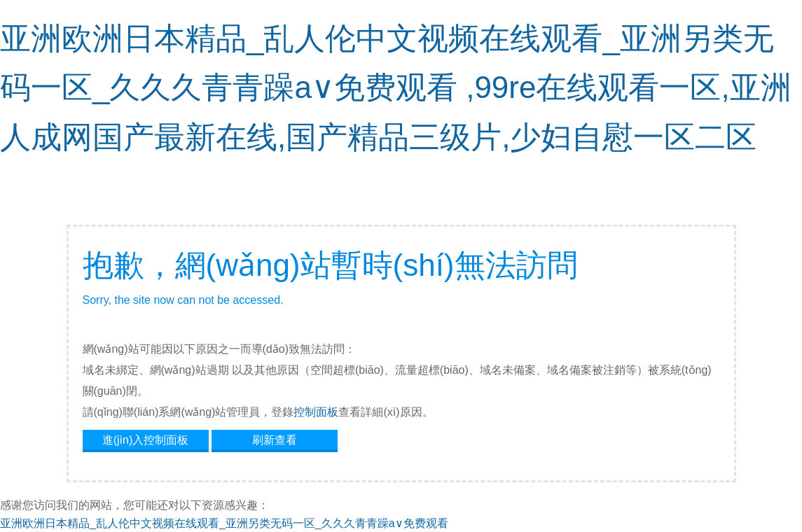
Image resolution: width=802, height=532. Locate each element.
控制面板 (316, 412)
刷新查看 (275, 440)
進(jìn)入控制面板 (146, 440)
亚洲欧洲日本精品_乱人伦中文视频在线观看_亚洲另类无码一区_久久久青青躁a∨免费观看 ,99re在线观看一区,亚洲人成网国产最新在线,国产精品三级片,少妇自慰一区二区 (396, 87)
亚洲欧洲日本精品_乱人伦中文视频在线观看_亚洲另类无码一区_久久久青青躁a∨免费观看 (224, 523)
